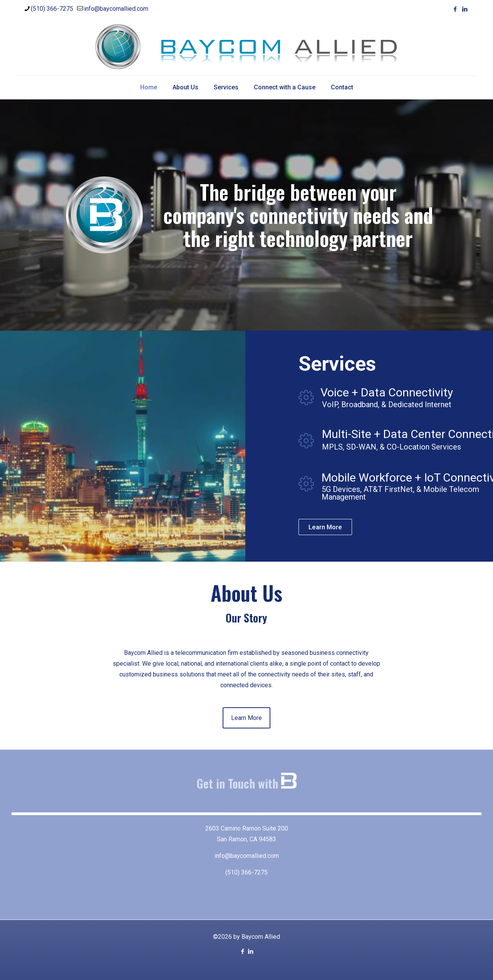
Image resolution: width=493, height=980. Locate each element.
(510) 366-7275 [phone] (52, 9)
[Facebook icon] (455, 9)
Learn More (325, 527)
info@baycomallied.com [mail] (116, 9)
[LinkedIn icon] (465, 9)
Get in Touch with (247, 783)
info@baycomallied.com (247, 856)
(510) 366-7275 (246, 872)
